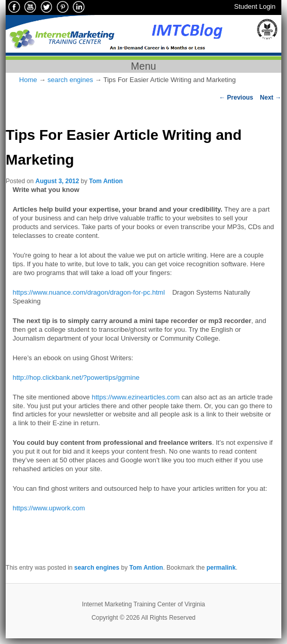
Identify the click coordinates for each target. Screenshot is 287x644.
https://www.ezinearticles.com (136, 397)
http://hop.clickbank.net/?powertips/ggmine (76, 377)
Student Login (255, 6)
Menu (144, 66)
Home (28, 80)
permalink (221, 568)
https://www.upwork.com (49, 508)
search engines (70, 80)
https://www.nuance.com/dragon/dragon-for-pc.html (89, 292)
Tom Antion (106, 181)
